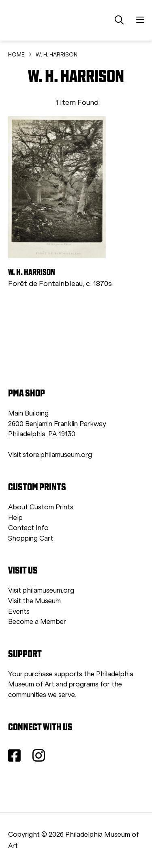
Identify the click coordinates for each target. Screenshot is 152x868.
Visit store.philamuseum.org (50, 455)
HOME (16, 55)
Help (15, 518)
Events (19, 611)
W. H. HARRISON (57, 55)
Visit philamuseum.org (41, 590)
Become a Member (37, 622)
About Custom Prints (41, 507)
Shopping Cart (31, 538)
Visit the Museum (34, 601)
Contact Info (28, 528)
